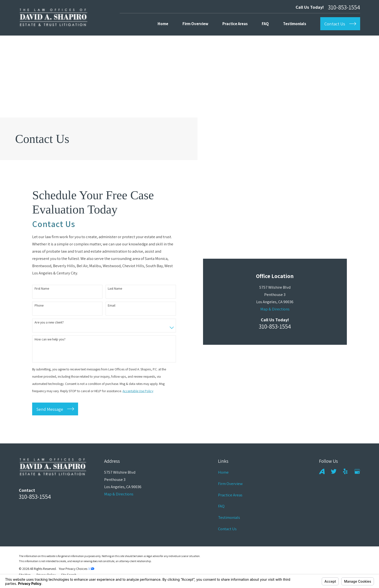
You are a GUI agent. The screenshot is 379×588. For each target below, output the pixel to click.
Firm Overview (230, 486)
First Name (42, 290)
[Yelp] (345, 474)
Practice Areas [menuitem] (235, 24)
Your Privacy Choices (77, 572)
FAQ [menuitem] (265, 24)
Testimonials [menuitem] (295, 24)
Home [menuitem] (163, 24)
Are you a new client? (49, 324)
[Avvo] (322, 474)
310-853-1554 (344, 7)
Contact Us (227, 531)
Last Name (115, 290)
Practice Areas (230, 498)
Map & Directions (275, 238)
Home (223, 475)
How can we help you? (50, 341)
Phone (39, 307)
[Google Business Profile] (357, 474)
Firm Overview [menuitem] (195, 24)
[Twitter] (334, 474)
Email (112, 307)
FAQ (221, 509)
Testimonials (229, 520)
